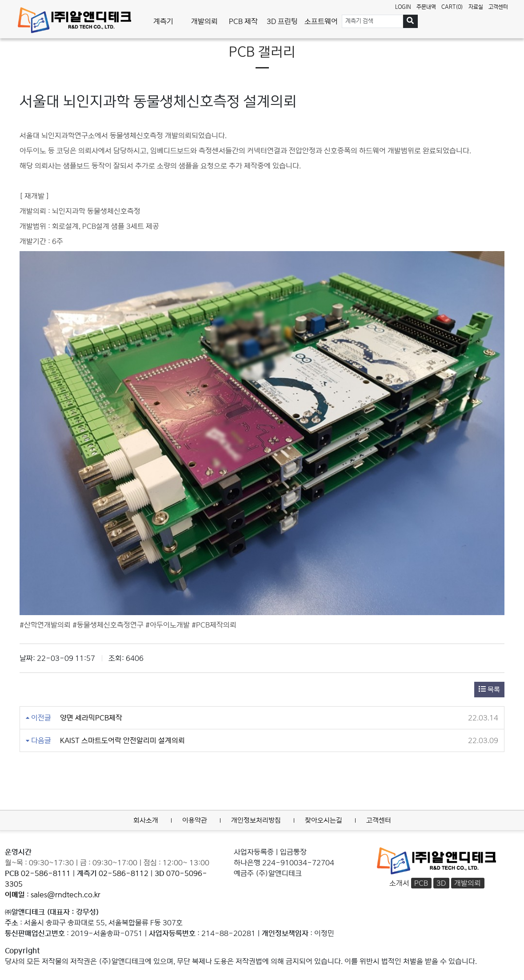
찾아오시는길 (324, 820)
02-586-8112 (124, 873)
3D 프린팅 (282, 21)
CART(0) (452, 7)
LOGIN (403, 7)
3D (441, 883)
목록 (489, 689)
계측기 (163, 21)
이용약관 (195, 820)
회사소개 (146, 820)
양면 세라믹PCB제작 (91, 718)
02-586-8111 (46, 873)
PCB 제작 (243, 21)
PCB (421, 883)
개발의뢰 (204, 21)
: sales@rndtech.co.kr (53, 895)
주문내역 (426, 7)
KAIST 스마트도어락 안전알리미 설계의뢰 (122, 740)
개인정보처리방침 (256, 820)
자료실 (476, 7)
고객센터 (498, 7)
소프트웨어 (321, 21)
